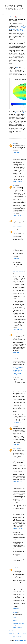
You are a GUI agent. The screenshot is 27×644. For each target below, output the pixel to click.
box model (18, 35)
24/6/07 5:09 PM (17, 386)
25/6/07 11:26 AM (17, 564)
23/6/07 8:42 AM (17, 152)
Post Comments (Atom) (20, 640)
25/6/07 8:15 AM (17, 481)
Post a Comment (13, 631)
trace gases (15, 621)
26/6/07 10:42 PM (17, 627)
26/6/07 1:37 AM (17, 584)
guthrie (14, 230)
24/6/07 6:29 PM (17, 423)
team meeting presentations (19, 624)
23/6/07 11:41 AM (17, 215)
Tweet (11, 16)
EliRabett (15, 156)
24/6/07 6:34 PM (17, 444)
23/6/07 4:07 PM (17, 243)
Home (18, 634)
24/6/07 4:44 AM (17, 352)
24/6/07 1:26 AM (17, 329)
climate (14, 618)
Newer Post (12, 634)
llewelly (14, 144)
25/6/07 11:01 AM (17, 529)
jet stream (21, 266)
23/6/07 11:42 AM (17, 226)
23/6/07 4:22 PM (17, 259)
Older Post (23, 634)
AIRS (11, 66)
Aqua (17, 67)
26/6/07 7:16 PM (17, 609)
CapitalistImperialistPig (18, 272)
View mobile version (18, 636)
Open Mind (23, 26)
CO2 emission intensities (20, 113)
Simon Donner (19, 29)
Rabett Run (13, 6)
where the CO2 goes (21, 31)
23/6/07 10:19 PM (17, 268)
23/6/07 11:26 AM (17, 182)
